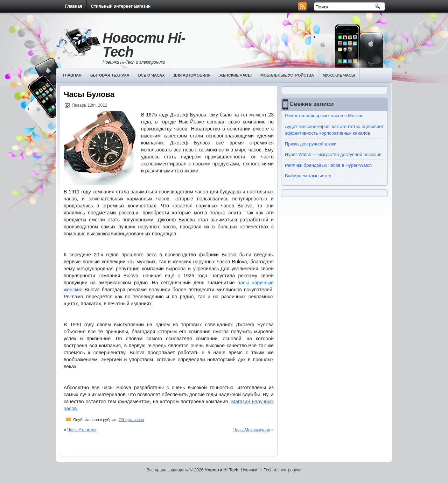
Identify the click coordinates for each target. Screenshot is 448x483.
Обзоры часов (131, 420)
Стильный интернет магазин (121, 6)
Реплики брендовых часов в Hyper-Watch (328, 165)
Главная (74, 6)
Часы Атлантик (82, 430)
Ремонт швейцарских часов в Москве (324, 116)
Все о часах (152, 75)
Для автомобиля (192, 75)
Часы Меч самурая (252, 430)
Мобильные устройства (287, 75)
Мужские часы (339, 75)
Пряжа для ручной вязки (311, 144)
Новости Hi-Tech (144, 45)
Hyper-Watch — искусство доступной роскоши (333, 154)
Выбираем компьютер (308, 176)
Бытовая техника (110, 75)
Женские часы (236, 75)
